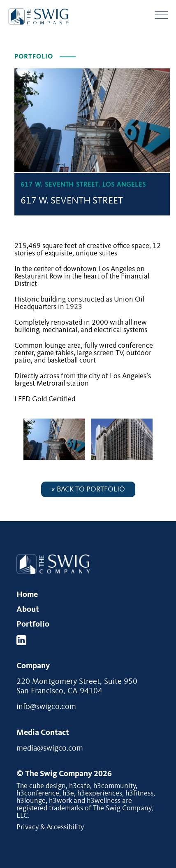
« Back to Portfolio (88, 489)
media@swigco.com (50, 749)
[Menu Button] (161, 15)
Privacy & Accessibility (50, 827)
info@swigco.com (46, 707)
